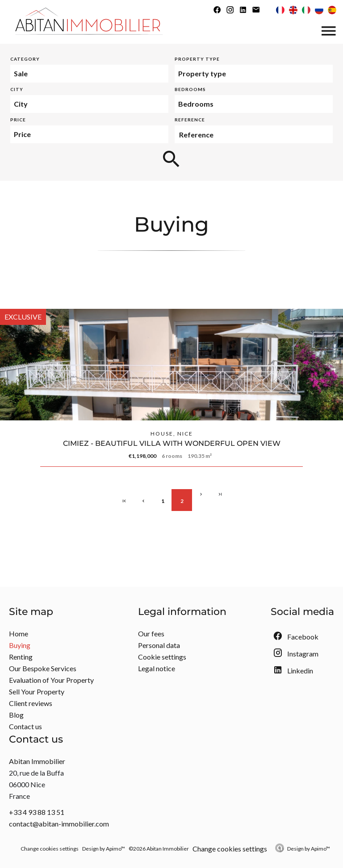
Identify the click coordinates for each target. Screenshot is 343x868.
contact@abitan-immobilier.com (59, 824)
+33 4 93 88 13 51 (37, 812)
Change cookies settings (50, 849)
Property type (197, 59)
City (17, 89)
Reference (190, 120)
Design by (309, 849)
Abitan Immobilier (37, 761)
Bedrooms (190, 89)
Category (25, 59)
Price (18, 120)
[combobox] (89, 74)
